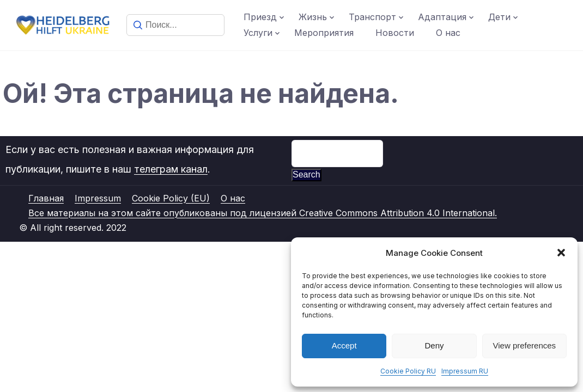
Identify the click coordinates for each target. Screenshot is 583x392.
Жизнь (313, 17)
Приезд (260, 17)
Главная (46, 198)
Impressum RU (465, 371)
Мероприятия (324, 33)
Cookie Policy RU (408, 371)
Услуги (258, 33)
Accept (344, 345)
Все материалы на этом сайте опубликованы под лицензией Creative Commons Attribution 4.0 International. (263, 213)
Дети (499, 17)
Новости (395, 33)
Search (306, 174)
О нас (448, 33)
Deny (434, 345)
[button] (561, 253)
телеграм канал (171, 169)
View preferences (525, 345)
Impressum (98, 198)
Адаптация (442, 17)
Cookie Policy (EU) (171, 198)
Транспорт (372, 17)
